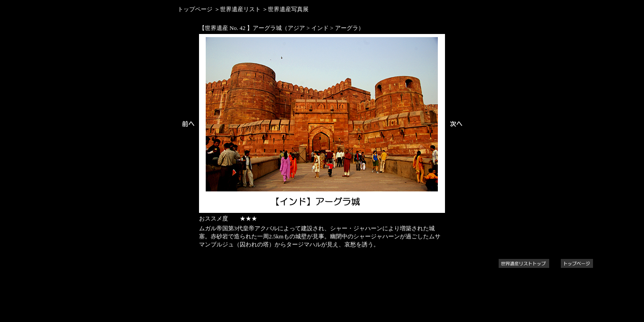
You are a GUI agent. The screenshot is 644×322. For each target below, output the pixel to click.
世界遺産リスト (240, 9)
